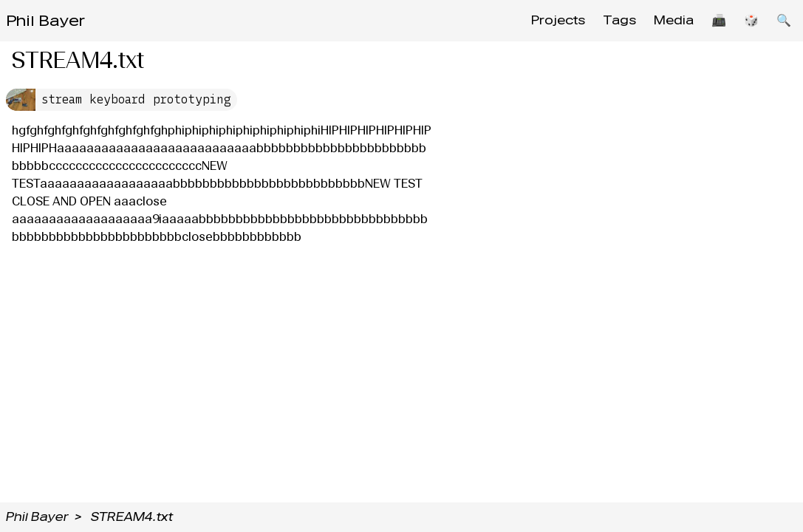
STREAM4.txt (132, 517)
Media (674, 20)
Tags (619, 20)
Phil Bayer (45, 21)
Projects (558, 20)
